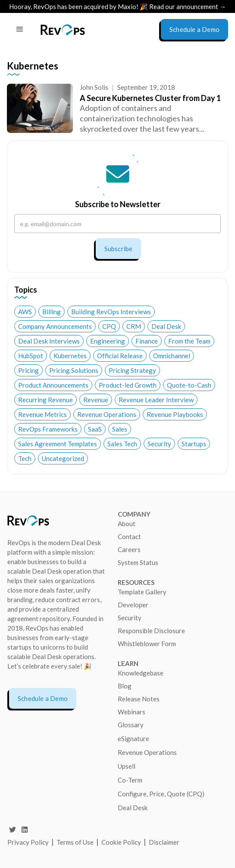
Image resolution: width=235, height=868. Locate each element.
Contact (129, 537)
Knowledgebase (141, 673)
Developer (133, 605)
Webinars (132, 712)
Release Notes (139, 699)
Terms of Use (76, 842)
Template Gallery (142, 592)
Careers (129, 549)
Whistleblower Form (147, 644)
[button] (20, 29)
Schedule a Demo (43, 698)
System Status (138, 562)
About (127, 524)
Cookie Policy (121, 842)
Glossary (131, 725)
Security (130, 618)
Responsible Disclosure (151, 631)
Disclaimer (164, 842)
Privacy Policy (28, 842)
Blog (125, 686)
